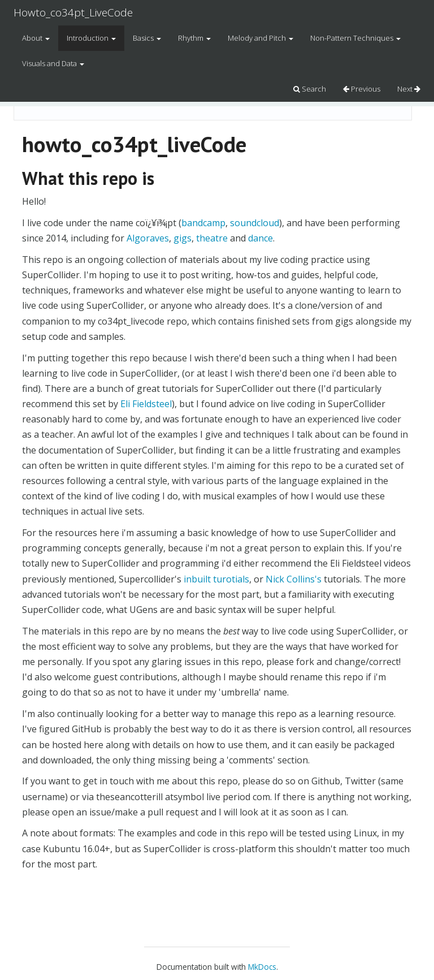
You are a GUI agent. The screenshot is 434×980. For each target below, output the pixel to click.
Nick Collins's (294, 579)
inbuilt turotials (216, 579)
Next (409, 89)
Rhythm (194, 38)
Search (310, 89)
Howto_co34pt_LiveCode (73, 12)
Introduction (91, 38)
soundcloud (255, 223)
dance (261, 238)
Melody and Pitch (261, 38)
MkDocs (262, 967)
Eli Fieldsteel (146, 404)
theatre (212, 238)
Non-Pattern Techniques (355, 38)
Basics (147, 38)
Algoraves (148, 238)
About (36, 38)
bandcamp (203, 223)
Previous (362, 89)
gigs (183, 238)
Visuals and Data (53, 63)
